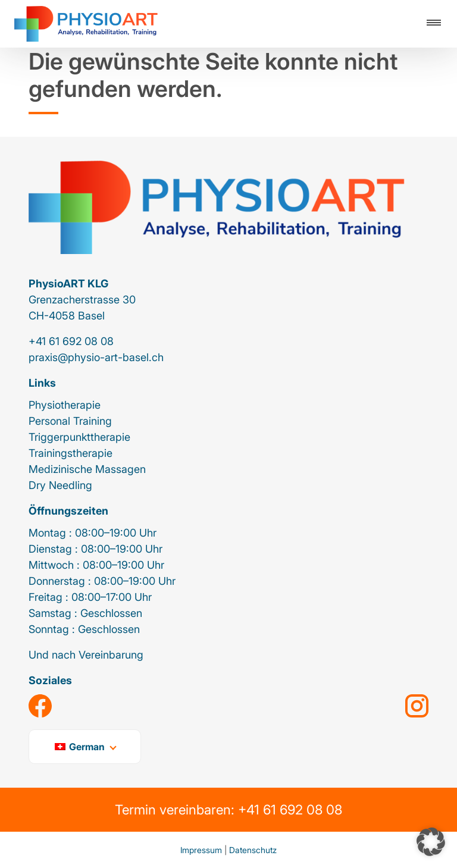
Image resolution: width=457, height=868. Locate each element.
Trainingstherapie (71, 453)
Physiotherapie (65, 405)
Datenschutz (253, 850)
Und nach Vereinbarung (86, 655)
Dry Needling (60, 485)
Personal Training (70, 421)
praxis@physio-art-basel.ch (96, 357)
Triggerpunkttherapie (79, 437)
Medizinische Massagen (87, 469)
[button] (431, 842)
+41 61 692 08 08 (71, 341)
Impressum (201, 850)
